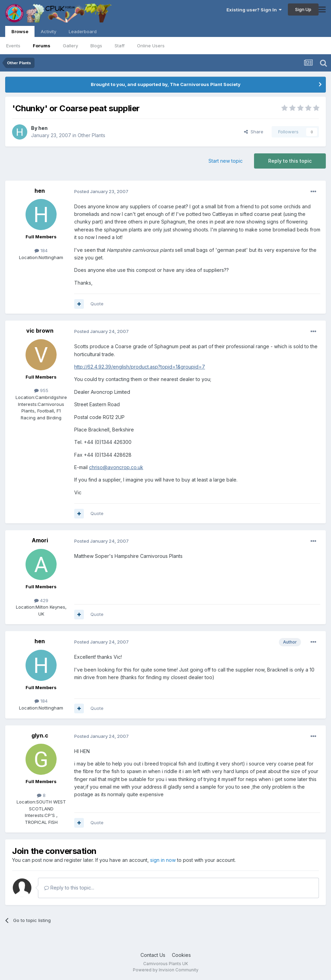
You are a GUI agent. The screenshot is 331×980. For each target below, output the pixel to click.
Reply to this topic (290, 161)
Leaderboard (83, 31)
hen (43, 128)
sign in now (163, 860)
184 (41, 250)
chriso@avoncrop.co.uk (116, 467)
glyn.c (40, 735)
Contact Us (153, 955)
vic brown (40, 331)
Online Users (151, 46)
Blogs (96, 46)
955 (41, 390)
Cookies (181, 955)
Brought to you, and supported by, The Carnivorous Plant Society (166, 84)
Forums (42, 46)
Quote (97, 304)
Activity (48, 31)
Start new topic (226, 161)
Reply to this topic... (69, 888)
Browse (20, 33)
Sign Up (303, 9)
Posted (101, 191)
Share (254, 132)
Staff (120, 46)
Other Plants (91, 135)
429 (41, 600)
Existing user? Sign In (254, 10)
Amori (40, 540)
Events (13, 46)
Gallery (70, 46)
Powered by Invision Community (166, 970)
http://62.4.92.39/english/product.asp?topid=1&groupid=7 (140, 367)
